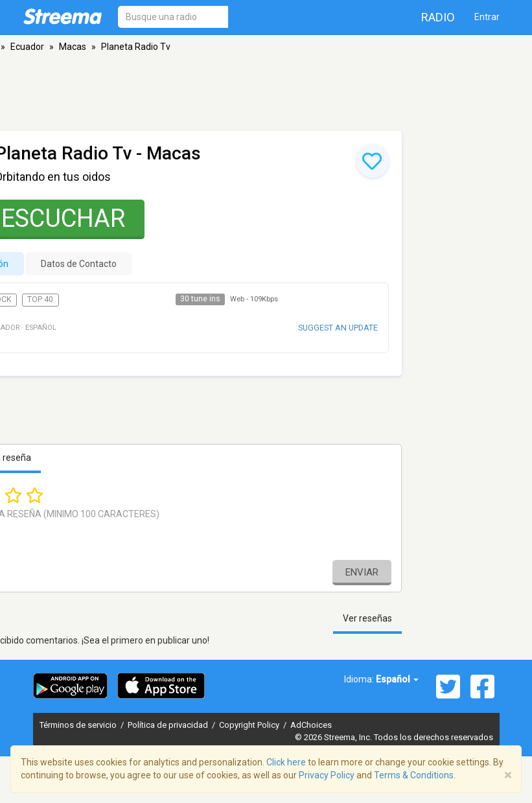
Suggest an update (338, 328)
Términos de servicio (79, 725)
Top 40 (40, 299)
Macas (73, 47)
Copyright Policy (250, 725)
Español (397, 679)
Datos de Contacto (79, 264)
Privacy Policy (327, 775)
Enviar (362, 572)
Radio (438, 17)
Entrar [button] (487, 17)
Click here (286, 762)
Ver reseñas (367, 618)
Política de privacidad (169, 725)
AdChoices (311, 725)
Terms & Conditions (414, 775)
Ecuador (27, 47)
